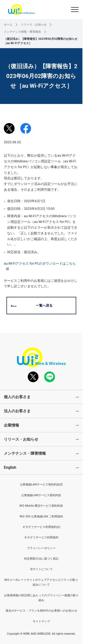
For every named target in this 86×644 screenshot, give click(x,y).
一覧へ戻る (44, 305)
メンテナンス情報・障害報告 (22, 32)
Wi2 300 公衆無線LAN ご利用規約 (41, 516)
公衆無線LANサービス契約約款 (41, 495)
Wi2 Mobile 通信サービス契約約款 (41, 506)
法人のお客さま (17, 411)
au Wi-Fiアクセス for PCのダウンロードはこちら (40, 266)
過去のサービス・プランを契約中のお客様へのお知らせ (41, 611)
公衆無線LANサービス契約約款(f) (41, 484)
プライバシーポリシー (41, 548)
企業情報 (11, 425)
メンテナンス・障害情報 (25, 453)
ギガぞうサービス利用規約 (41, 537)
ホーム (8, 25)
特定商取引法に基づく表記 (41, 559)
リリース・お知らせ (34, 25)
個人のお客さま (17, 397)
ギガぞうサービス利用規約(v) (41, 527)
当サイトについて (41, 569)
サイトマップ (41, 621)
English (10, 467)
